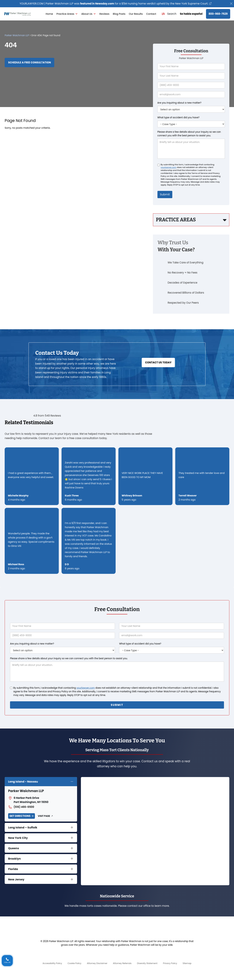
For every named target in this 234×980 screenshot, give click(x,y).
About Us (89, 14)
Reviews (104, 14)
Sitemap (187, 963)
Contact (151, 14)
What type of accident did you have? (178, 118)
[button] (169, 14)
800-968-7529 (218, 14)
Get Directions (20, 816)
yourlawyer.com (169, 167)
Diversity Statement (147, 963)
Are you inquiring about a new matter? (179, 103)
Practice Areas (67, 14)
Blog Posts (119, 14)
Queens (14, 848)
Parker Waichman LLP (17, 35)
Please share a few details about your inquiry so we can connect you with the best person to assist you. (189, 134)
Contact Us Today (158, 362)
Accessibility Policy (52, 963)
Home (49, 14)
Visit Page (44, 816)
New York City (18, 838)
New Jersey (16, 879)
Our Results (136, 14)
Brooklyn (14, 859)
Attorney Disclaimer (97, 963)
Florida (13, 869)
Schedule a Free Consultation (29, 62)
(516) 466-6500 (21, 807)
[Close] (231, 4)
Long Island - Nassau (23, 782)
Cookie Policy (74, 963)
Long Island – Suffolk (23, 827)
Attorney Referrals (122, 963)
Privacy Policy (170, 963)
